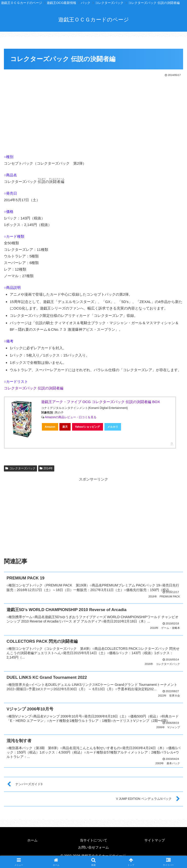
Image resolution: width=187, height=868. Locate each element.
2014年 (46, 468)
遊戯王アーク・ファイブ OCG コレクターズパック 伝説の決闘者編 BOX (101, 402)
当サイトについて (93, 839)
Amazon (50, 427)
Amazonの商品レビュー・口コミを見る (71, 417)
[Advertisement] (93, 114)
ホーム (32, 839)
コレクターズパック (20, 468)
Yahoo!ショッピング (88, 427)
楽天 (65, 427)
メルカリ (113, 427)
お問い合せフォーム (93, 846)
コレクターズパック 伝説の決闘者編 (34, 388)
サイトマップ (155, 839)
